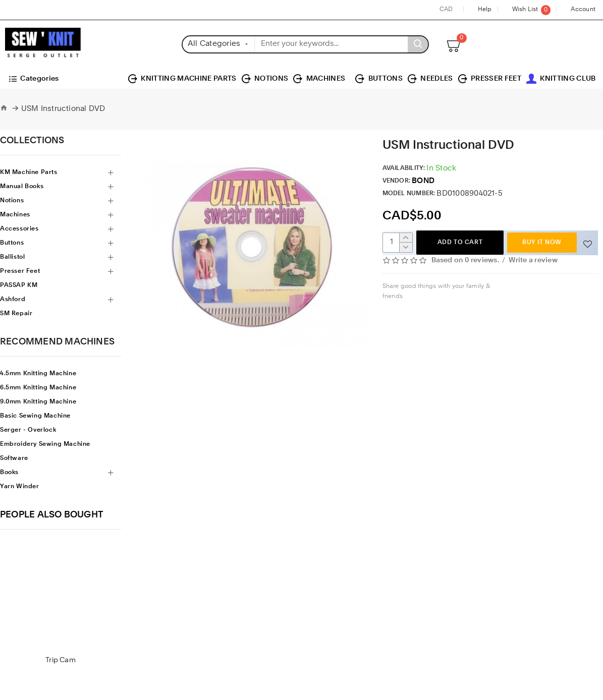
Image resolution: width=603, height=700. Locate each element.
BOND (423, 181)
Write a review (533, 260)
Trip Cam (61, 660)
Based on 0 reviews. (465, 260)
